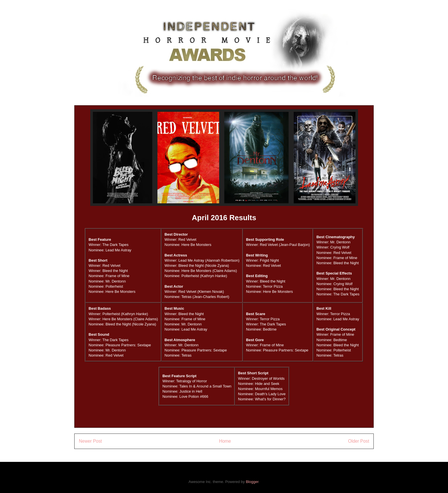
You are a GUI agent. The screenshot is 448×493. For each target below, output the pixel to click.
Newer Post (90, 441)
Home (225, 441)
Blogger (252, 482)
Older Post (359, 441)
